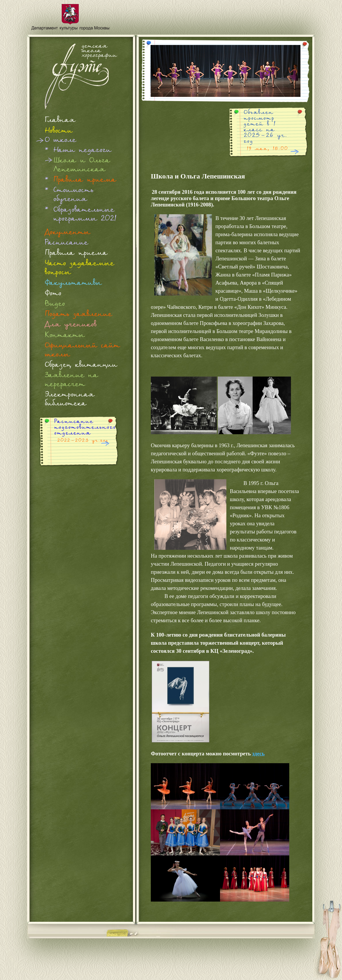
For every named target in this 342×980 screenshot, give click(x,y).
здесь (259, 754)
